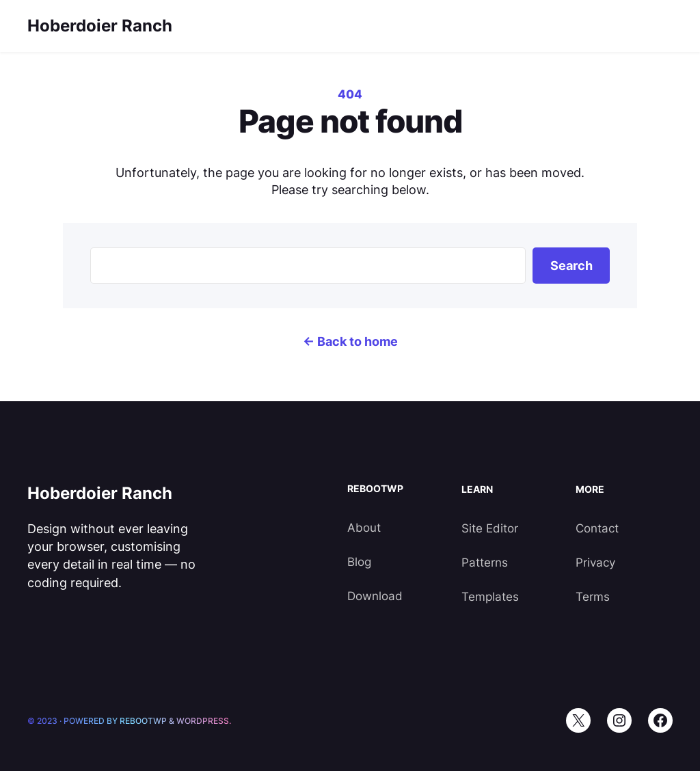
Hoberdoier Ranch (100, 26)
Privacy (595, 563)
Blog (359, 562)
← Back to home (350, 341)
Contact (597, 528)
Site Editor (490, 528)
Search (571, 266)
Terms (593, 597)
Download (375, 596)
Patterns (485, 563)
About (364, 528)
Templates (490, 597)
